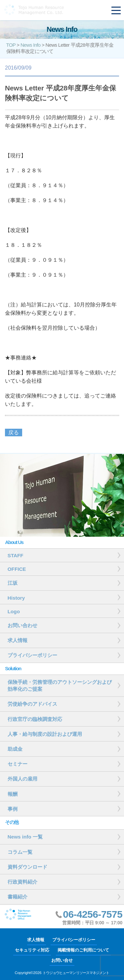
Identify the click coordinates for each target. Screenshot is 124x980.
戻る (14, 433)
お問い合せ (62, 960)
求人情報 (36, 940)
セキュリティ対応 (32, 950)
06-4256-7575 (93, 914)
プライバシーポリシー (74, 940)
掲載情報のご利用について (83, 950)
